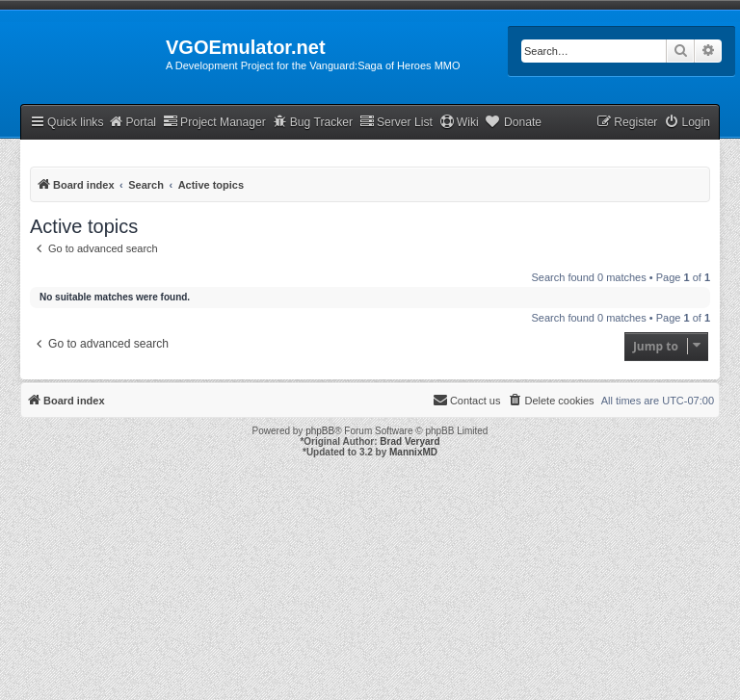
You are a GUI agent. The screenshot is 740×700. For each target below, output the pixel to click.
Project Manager (214, 122)
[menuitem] (687, 123)
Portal (132, 122)
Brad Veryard (410, 441)
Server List (396, 122)
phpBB (320, 431)
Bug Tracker (313, 122)
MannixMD (413, 452)
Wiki (459, 122)
